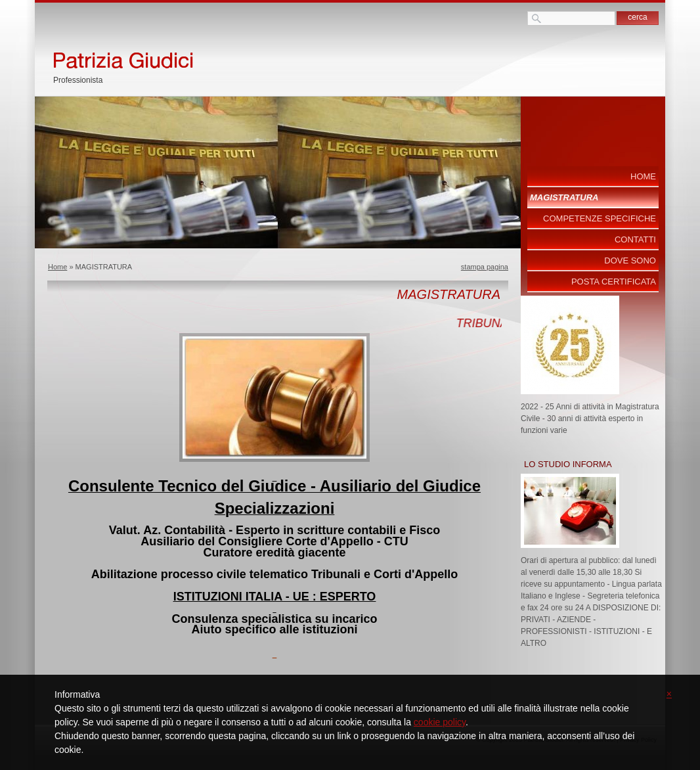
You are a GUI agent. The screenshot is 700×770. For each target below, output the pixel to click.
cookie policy (440, 722)
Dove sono (630, 260)
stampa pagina (485, 267)
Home (57, 267)
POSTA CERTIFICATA (614, 282)
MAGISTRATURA (564, 197)
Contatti (635, 239)
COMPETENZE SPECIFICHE (600, 218)
